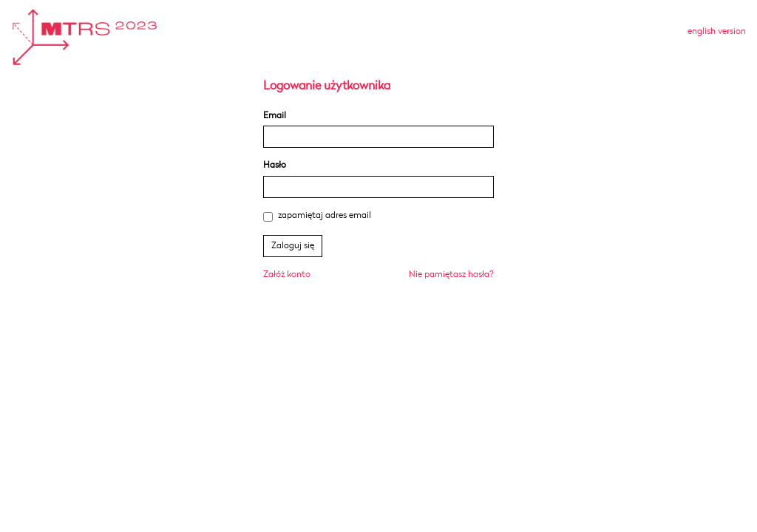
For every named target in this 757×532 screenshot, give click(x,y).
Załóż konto (287, 274)
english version (717, 31)
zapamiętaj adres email (317, 216)
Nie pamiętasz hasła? (451, 274)
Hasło (275, 165)
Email (275, 116)
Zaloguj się (293, 246)
